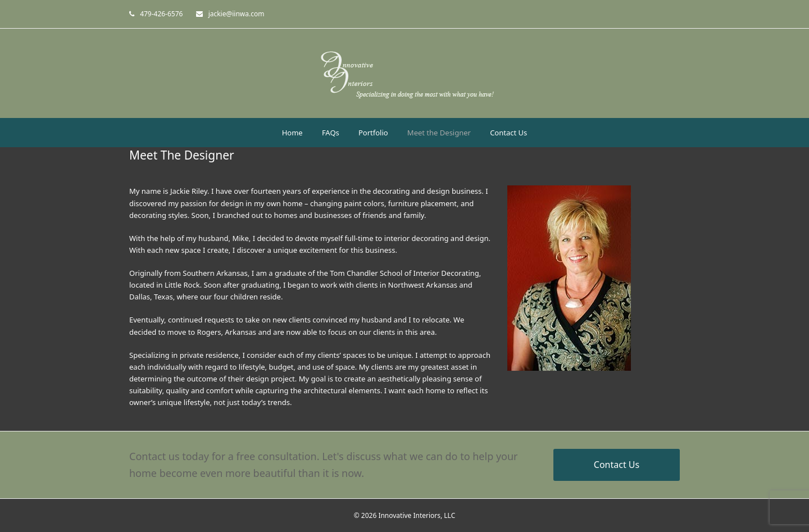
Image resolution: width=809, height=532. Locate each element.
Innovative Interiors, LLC (417, 515)
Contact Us (617, 465)
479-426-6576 (161, 14)
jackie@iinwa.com (237, 14)
